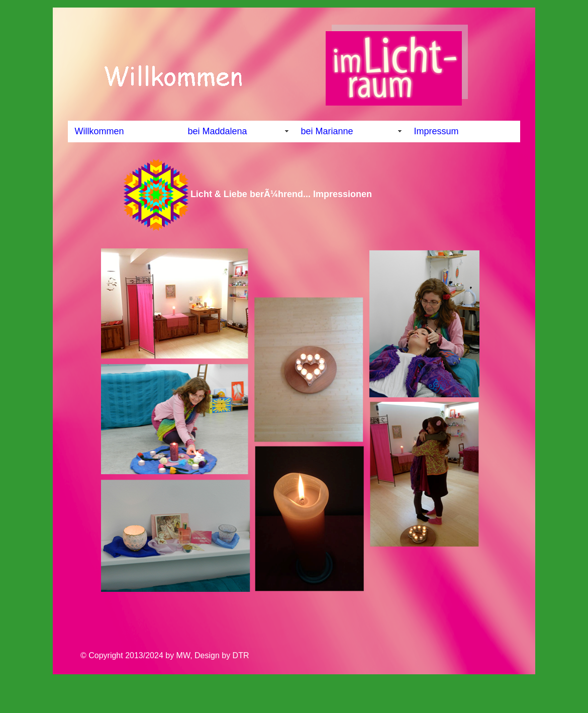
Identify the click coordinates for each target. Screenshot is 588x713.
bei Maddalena (218, 131)
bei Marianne (327, 131)
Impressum (436, 131)
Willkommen (100, 131)
